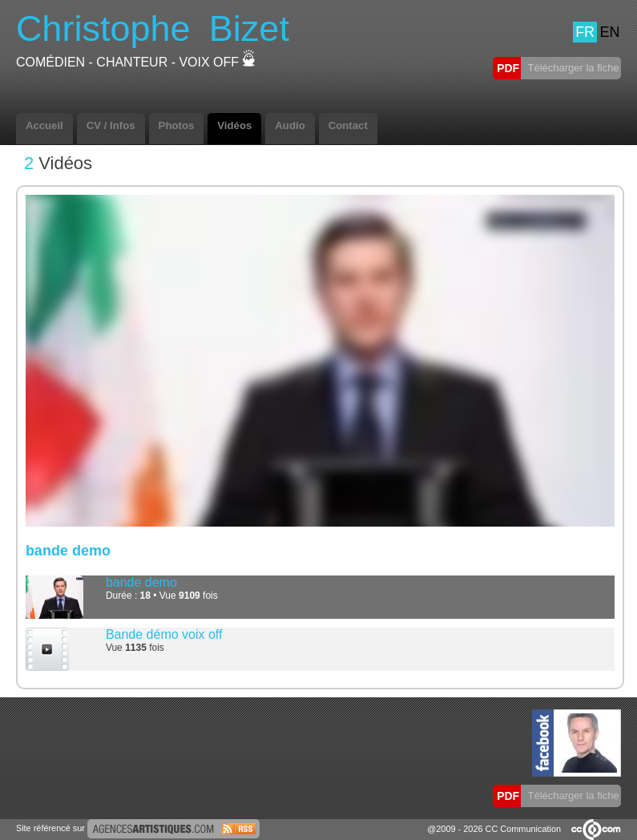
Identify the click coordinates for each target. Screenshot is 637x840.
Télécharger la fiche (572, 68)
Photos (177, 125)
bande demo (141, 582)
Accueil (44, 125)
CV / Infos (111, 125)
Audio (290, 125)
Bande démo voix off (164, 634)
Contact (348, 125)
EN (609, 32)
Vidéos (234, 125)
